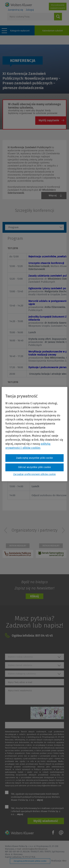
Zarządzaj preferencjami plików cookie (30, 861)
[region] (34, 434)
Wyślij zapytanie (49, 120)
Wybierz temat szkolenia (20, 665)
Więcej (53, 195)
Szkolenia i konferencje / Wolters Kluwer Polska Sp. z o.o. (19, 5)
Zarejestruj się (16, 10)
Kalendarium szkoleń (53, 31)
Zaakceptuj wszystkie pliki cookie (34, 458)
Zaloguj (30, 10)
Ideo (64, 861)
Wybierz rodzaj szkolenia (20, 657)
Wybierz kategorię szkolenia (22, 674)
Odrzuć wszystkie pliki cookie (34, 467)
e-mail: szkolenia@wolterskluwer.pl (31, 849)
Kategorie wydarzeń (20, 31)
